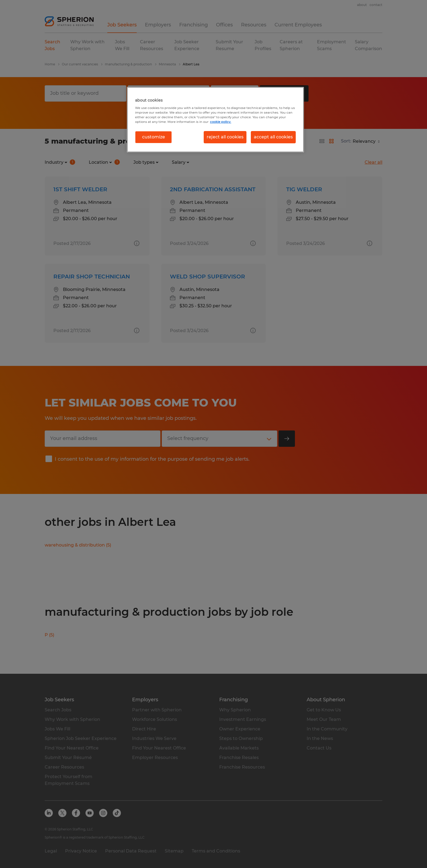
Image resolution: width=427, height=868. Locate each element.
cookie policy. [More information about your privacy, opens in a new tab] (221, 122)
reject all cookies (225, 137)
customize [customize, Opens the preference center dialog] (154, 137)
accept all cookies (273, 137)
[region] (215, 120)
